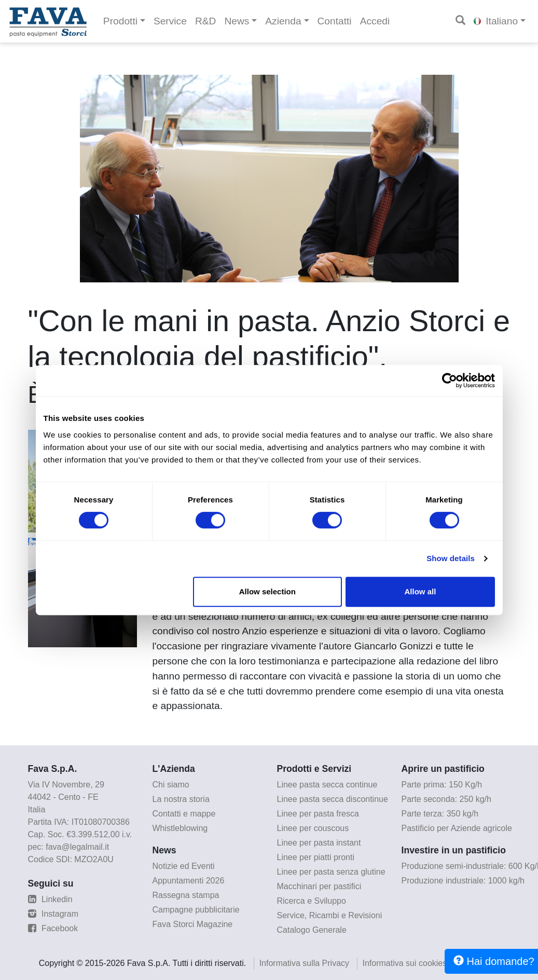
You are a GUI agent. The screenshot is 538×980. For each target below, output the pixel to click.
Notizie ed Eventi (184, 866)
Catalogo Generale (312, 930)
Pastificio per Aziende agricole (457, 828)
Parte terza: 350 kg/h (440, 814)
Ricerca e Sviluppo (312, 901)
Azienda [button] (283, 21)
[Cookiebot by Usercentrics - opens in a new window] (450, 380)
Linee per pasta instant (319, 843)
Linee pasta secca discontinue (333, 799)
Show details (451, 558)
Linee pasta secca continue (327, 785)
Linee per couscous (313, 828)
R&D (206, 21)
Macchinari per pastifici (319, 886)
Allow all (420, 591)
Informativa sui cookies (405, 963)
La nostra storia (181, 799)
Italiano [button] (496, 21)
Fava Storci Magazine (193, 924)
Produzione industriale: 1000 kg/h (463, 881)
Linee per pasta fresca (318, 814)
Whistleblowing (180, 828)
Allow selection (267, 591)
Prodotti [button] (120, 21)
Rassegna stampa (186, 895)
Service (170, 21)
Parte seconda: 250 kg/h (446, 799)
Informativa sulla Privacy (304, 963)
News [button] (237, 21)
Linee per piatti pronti (316, 857)
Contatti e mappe (184, 814)
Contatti (335, 21)
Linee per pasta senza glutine (331, 872)
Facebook (53, 928)
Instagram (53, 914)
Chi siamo (171, 785)
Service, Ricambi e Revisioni (330, 915)
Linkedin (50, 899)
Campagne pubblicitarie (196, 910)
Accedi (375, 21)
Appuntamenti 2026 (189, 881)
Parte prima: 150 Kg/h (442, 785)
